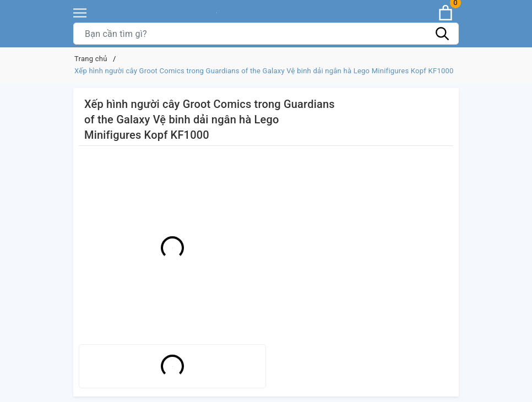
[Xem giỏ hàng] (446, 13)
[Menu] (80, 13)
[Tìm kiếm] (442, 34)
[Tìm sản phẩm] (266, 34)
